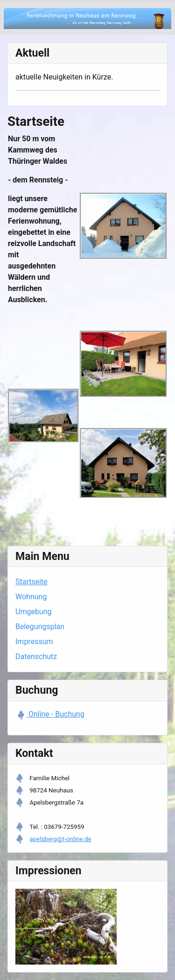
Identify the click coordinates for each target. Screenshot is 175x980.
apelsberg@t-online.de (60, 839)
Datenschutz (36, 657)
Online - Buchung (56, 714)
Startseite (31, 582)
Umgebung (34, 612)
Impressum (34, 642)
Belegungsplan (40, 627)
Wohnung (31, 597)
